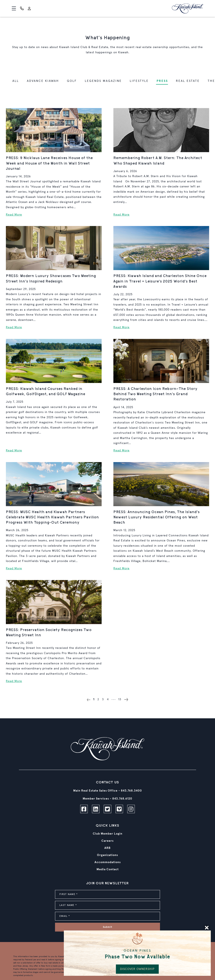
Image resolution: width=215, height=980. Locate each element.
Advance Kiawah (43, 81)
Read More (14, 215)
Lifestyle (139, 81)
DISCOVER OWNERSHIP (137, 969)
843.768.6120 (122, 799)
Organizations (107, 855)
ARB (107, 848)
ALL (16, 81)
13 (120, 699)
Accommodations (108, 862)
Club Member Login (108, 834)
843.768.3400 (131, 791)
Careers (107, 841)
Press (162, 81)
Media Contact (108, 869)
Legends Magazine (103, 81)
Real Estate (188, 81)
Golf (72, 81)
